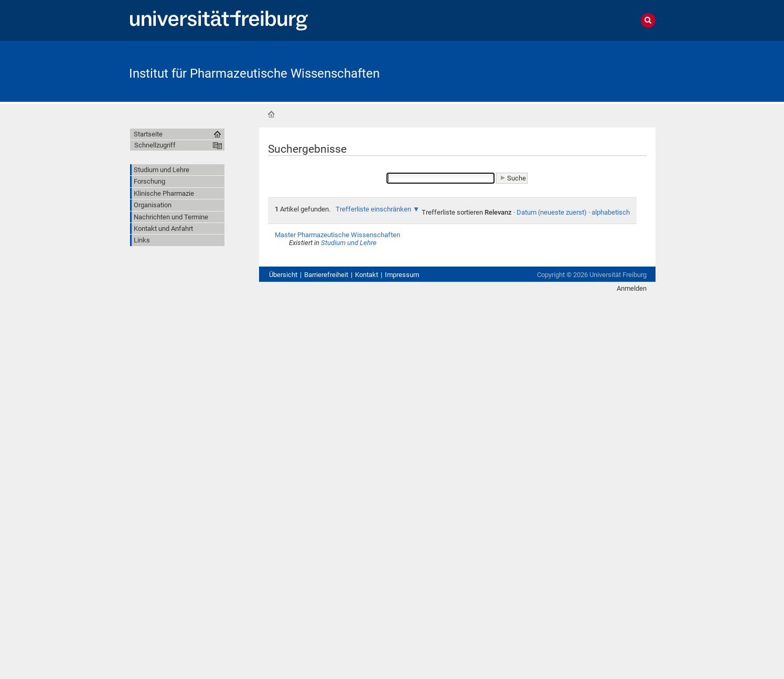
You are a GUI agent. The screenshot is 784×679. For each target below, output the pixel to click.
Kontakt (367, 275)
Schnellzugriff (155, 145)
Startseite (271, 114)
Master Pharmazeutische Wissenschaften (337, 235)
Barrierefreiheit (326, 275)
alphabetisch (611, 212)
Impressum (402, 275)
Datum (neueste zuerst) (552, 212)
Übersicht (283, 275)
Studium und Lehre (349, 243)
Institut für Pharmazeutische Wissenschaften (254, 73)
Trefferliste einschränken (373, 209)
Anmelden (632, 288)
